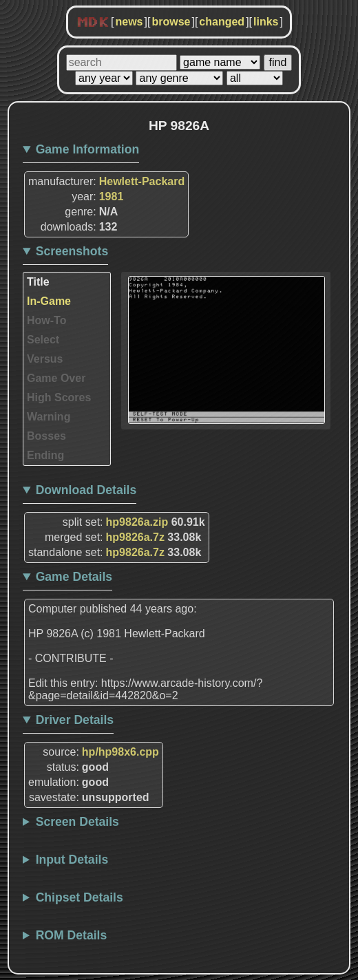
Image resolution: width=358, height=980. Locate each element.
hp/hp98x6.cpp (120, 752)
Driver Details (75, 720)
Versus (45, 359)
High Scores (59, 397)
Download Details (86, 490)
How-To (46, 320)
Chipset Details (80, 897)
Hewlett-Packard (142, 181)
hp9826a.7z (135, 537)
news (129, 22)
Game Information (88, 149)
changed (222, 22)
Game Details (74, 577)
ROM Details (72, 935)
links (266, 22)
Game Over (56, 378)
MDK (93, 23)
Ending (45, 455)
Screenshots (72, 251)
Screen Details (77, 822)
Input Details (72, 860)
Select (43, 340)
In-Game (49, 301)
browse (171, 22)
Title (38, 282)
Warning (49, 417)
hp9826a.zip (137, 522)
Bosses (46, 436)
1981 (112, 196)
